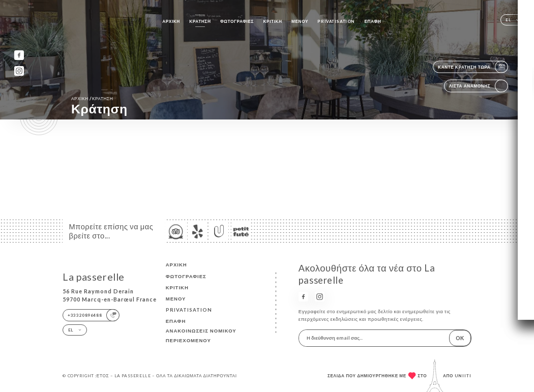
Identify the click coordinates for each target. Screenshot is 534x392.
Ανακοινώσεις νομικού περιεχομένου (201, 336)
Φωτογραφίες (237, 21)
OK (460, 338)
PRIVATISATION (336, 21)
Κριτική (273, 21)
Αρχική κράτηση (92, 98)
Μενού (300, 21)
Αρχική (171, 21)
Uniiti (463, 376)
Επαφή (373, 21)
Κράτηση (200, 21)
